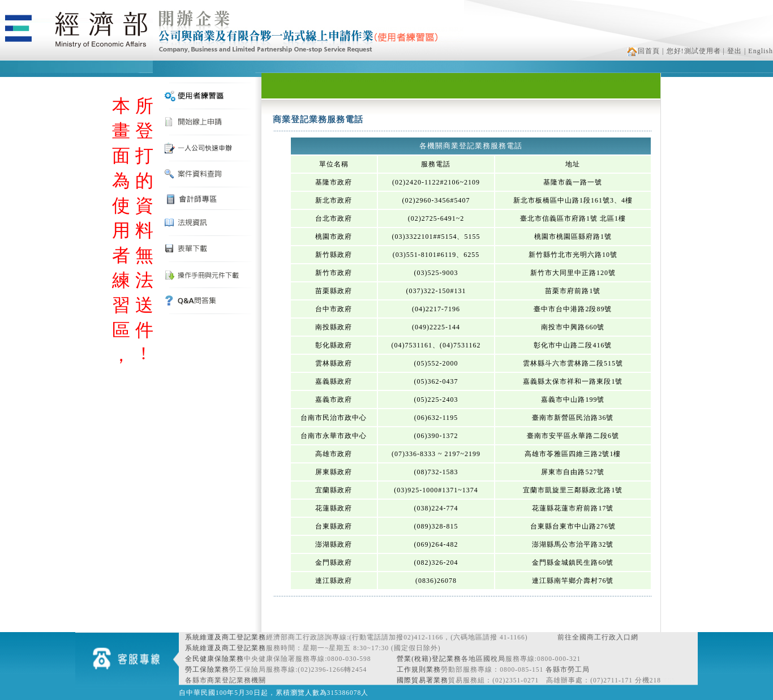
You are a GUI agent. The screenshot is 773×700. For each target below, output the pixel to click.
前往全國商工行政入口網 (598, 637)
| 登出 (733, 51)
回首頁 (644, 51)
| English (759, 51)
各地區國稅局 (483, 659)
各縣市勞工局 (568, 669)
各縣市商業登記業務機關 (226, 680)
